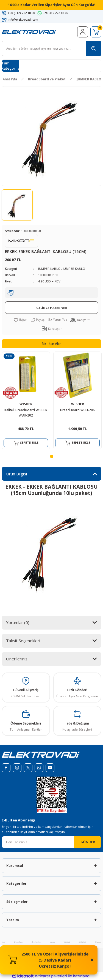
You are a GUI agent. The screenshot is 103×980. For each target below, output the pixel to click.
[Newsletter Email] (51, 842)
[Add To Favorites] (20, 320)
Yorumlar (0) (18, 622)
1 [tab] (52, 456)
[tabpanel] (26, 400)
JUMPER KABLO (49, 269)
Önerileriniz (17, 659)
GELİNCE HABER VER (52, 308)
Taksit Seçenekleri (23, 641)
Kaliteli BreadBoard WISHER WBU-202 (26, 413)
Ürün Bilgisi (16, 474)
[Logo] (29, 32)
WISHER (26, 404)
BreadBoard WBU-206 (77, 410)
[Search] (51, 48)
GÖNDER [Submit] (88, 842)
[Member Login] (83, 32)
